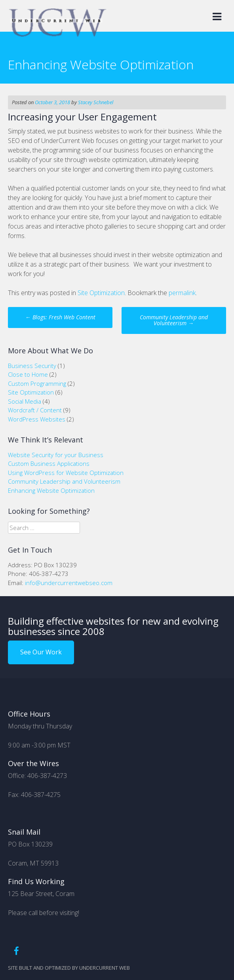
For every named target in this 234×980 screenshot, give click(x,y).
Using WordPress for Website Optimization (66, 473)
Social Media (25, 401)
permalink (182, 293)
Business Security (32, 366)
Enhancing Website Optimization (51, 490)
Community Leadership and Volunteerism (174, 320)
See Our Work (41, 652)
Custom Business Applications (49, 463)
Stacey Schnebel (96, 102)
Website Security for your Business (56, 455)
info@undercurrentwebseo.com (69, 583)
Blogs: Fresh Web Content (60, 317)
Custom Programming (37, 383)
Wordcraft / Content (35, 410)
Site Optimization (101, 293)
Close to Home (28, 374)
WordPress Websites (37, 419)
